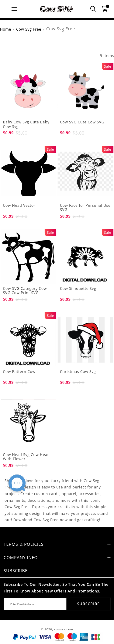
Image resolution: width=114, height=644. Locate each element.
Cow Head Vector (19, 205)
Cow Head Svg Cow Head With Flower (26, 457)
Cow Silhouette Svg (78, 288)
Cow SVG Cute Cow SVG (82, 122)
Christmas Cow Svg (78, 372)
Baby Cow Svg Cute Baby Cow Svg (26, 124)
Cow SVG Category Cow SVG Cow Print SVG (25, 291)
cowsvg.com (64, 629)
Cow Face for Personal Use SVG (85, 208)
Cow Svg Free (29, 29)
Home (6, 29)
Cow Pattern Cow (19, 372)
